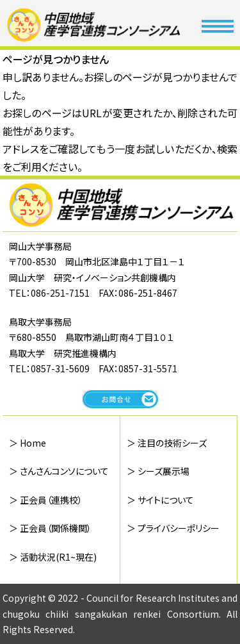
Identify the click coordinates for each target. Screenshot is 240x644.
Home (33, 443)
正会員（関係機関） (56, 528)
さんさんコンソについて (64, 471)
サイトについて (166, 500)
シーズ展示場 (164, 471)
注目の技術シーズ (172, 443)
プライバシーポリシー (179, 528)
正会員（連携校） (51, 500)
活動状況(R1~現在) (58, 557)
